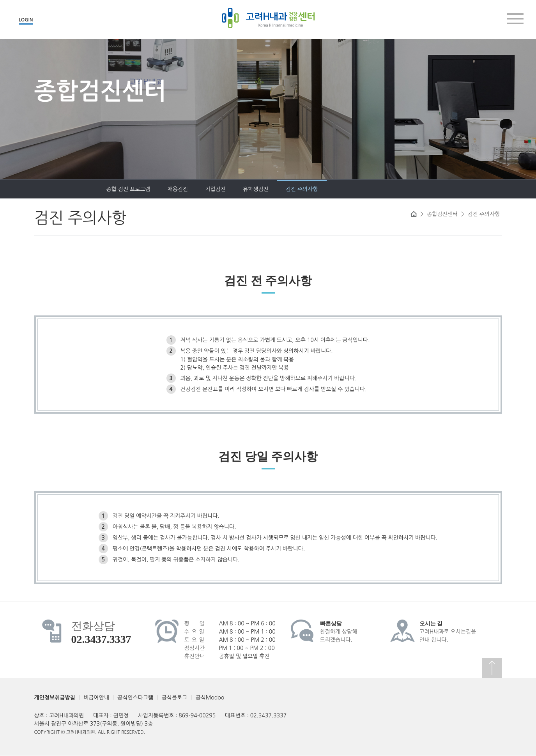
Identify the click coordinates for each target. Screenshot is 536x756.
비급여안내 (96, 698)
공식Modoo (210, 698)
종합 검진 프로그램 (65, 189)
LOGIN (26, 20)
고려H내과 (268, 18)
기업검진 (152, 189)
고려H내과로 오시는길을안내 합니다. (448, 632)
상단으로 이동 (492, 668)
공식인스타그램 (135, 698)
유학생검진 (192, 189)
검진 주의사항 (238, 189)
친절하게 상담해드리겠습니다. (339, 632)
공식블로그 (174, 698)
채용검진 (114, 189)
